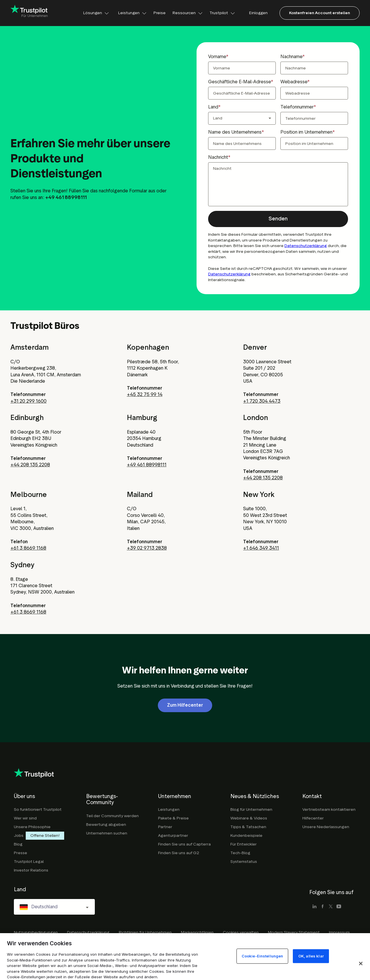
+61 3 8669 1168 (28, 548)
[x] (331, 907)
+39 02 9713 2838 (147, 548)
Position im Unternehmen (306, 132)
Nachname (291, 57)
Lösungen (96, 13)
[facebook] (323, 907)
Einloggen (258, 13)
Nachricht (218, 157)
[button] (278, 219)
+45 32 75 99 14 (145, 394)
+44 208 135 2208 (30, 465)
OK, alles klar (311, 956)
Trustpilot (222, 13)
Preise (160, 13)
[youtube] (339, 907)
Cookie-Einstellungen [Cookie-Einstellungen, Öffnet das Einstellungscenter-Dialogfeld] (262, 956)
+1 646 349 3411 (261, 548)
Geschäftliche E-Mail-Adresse (239, 82)
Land (213, 107)
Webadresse (294, 82)
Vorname (217, 57)
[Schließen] (361, 964)
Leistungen (132, 13)
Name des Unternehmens (235, 132)
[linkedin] (314, 907)
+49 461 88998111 (147, 465)
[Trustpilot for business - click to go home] (29, 13)
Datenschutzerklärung (306, 246)
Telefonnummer (297, 107)
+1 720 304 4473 (262, 401)
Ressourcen (188, 13)
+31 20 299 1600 (28, 401)
